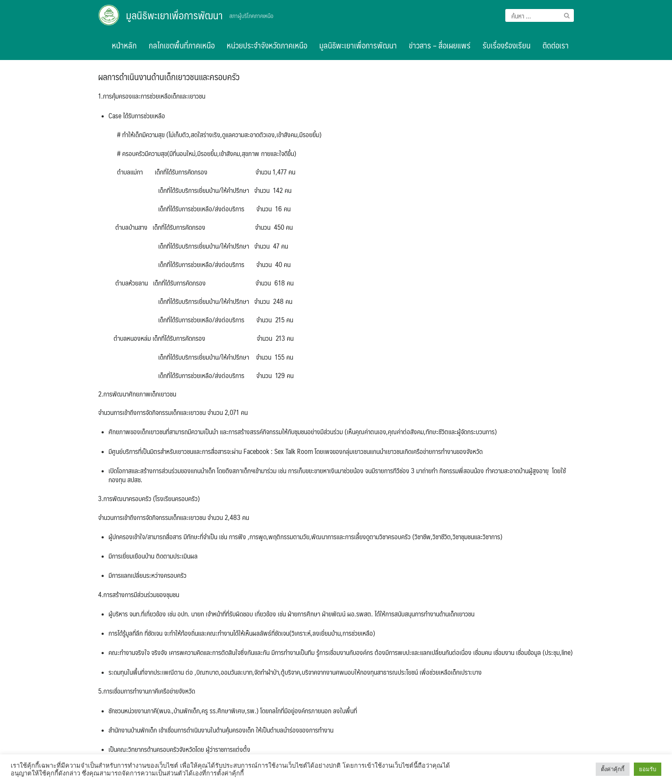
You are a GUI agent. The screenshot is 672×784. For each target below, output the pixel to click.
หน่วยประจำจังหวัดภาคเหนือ (267, 45)
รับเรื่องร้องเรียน (507, 45)
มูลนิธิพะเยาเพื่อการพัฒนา (174, 15)
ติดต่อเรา (556, 45)
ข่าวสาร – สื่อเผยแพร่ (440, 45)
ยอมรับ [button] (648, 769)
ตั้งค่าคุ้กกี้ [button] (613, 769)
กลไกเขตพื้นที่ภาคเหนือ (182, 45)
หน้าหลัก (124, 45)
